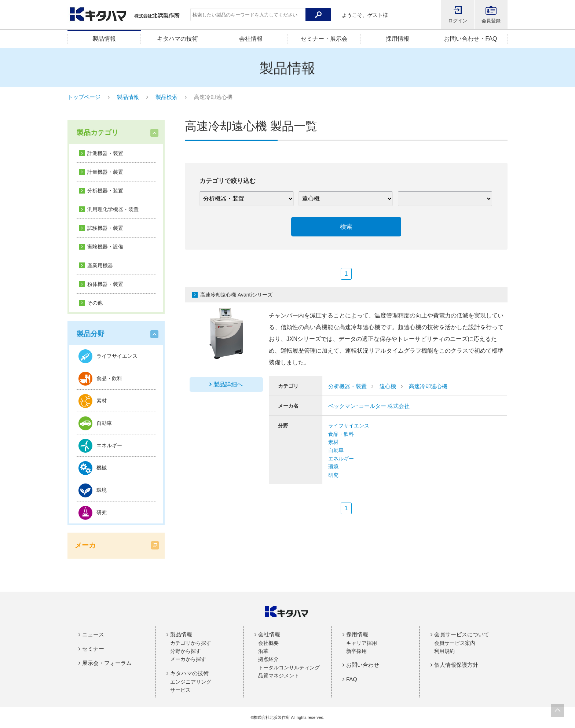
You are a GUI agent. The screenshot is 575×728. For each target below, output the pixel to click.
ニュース (93, 634)
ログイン (458, 21)
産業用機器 (100, 265)
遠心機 (388, 386)
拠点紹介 (268, 659)
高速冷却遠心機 (428, 386)
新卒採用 (356, 651)
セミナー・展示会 (324, 39)
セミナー (93, 649)
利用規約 (444, 651)
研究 (333, 475)
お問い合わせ (363, 665)
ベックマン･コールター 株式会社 (369, 406)
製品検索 (166, 97)
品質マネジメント (279, 676)
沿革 (263, 651)
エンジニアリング (191, 682)
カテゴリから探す (191, 643)
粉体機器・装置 (105, 284)
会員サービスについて (462, 634)
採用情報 (398, 39)
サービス (180, 690)
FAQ (352, 679)
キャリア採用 (362, 643)
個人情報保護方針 (456, 665)
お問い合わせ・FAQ (470, 39)
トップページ (84, 97)
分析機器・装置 (105, 191)
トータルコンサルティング (289, 668)
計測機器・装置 (105, 153)
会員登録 (491, 21)
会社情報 (251, 39)
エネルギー (341, 459)
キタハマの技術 (177, 39)
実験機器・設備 (105, 247)
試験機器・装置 (105, 228)
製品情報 (104, 39)
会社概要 (268, 643)
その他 (95, 303)
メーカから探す (188, 659)
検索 (346, 227)
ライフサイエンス (349, 426)
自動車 (336, 450)
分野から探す (186, 651)
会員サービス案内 (455, 643)
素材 (333, 442)
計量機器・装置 (105, 172)
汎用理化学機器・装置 (113, 209)
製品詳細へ (228, 384)
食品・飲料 (341, 434)
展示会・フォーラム (107, 663)
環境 (333, 467)
